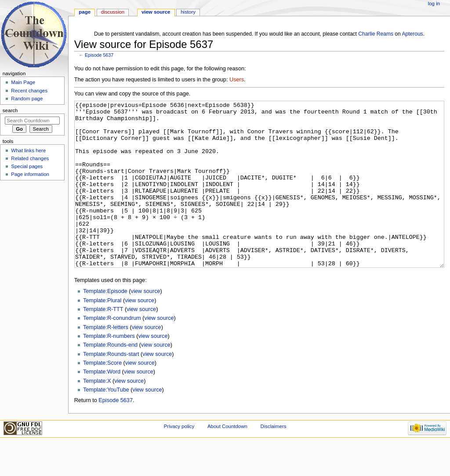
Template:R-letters (106, 360)
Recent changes (29, 91)
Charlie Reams (376, 34)
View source (156, 12)
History (188, 12)
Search (10, 110)
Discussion (113, 12)
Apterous (412, 34)
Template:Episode (105, 324)
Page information (30, 174)
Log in (434, 4)
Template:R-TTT (103, 342)
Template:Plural (102, 333)
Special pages (27, 166)
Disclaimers (273, 459)
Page (85, 12)
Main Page (23, 82)
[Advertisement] (32, 249)
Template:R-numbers (109, 369)
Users (237, 80)
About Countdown (227, 459)
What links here (28, 150)
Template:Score (102, 396)
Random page (27, 99)
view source (146, 324)
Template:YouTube (106, 423)
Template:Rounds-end (110, 378)
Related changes (30, 158)
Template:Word (102, 405)
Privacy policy (179, 459)
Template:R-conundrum (112, 351)
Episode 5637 (99, 55)
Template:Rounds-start (111, 387)
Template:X (97, 414)
